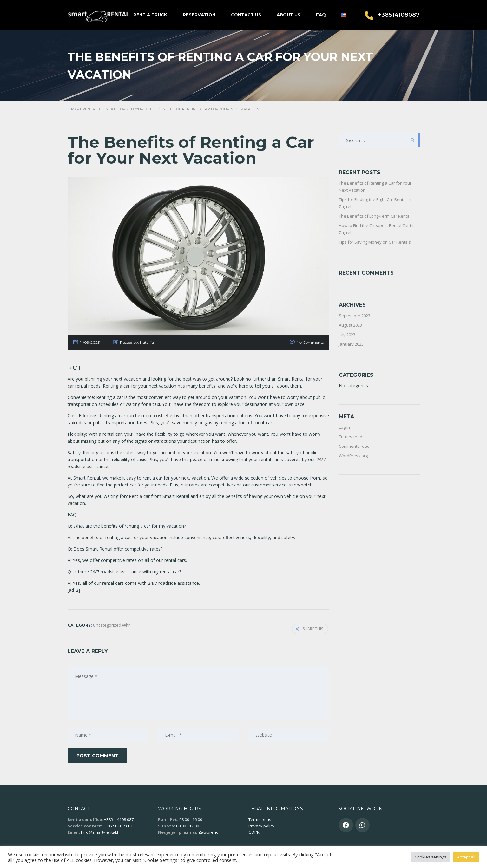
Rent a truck (150, 15)
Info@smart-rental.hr (101, 831)
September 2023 (355, 316)
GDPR (254, 831)
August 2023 (350, 325)
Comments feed (354, 446)
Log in (344, 427)
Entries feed (351, 437)
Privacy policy (261, 825)
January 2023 (351, 344)
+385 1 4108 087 (119, 819)
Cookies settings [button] (431, 857)
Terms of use (261, 819)
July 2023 (347, 335)
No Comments (310, 342)
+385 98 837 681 (118, 825)
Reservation (199, 15)
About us (289, 15)
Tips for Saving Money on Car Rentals (375, 242)
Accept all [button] (466, 857)
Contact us (246, 15)
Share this (311, 628)
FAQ (321, 15)
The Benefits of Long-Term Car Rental (375, 216)
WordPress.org (353, 456)
